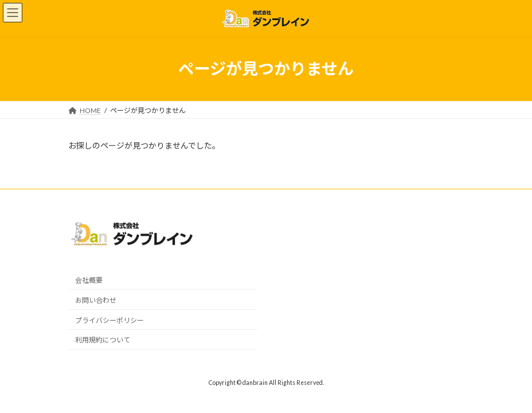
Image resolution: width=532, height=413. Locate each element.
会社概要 (89, 280)
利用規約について (103, 340)
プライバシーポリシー (109, 320)
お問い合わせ (96, 300)
